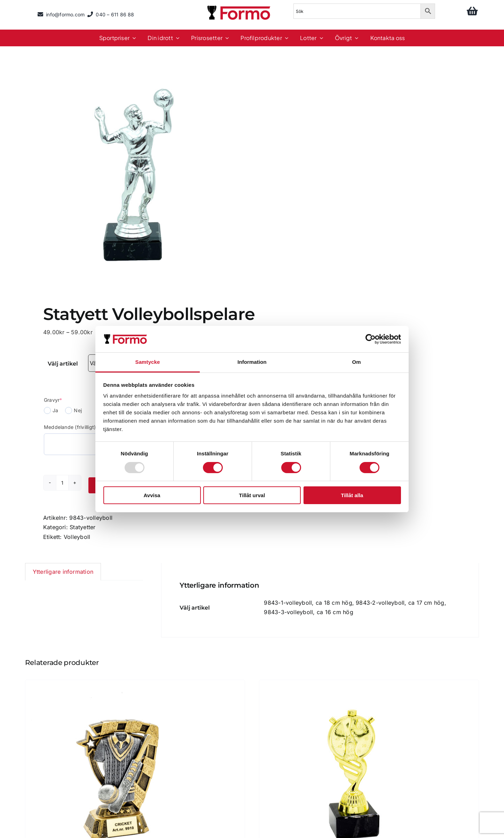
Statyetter (82, 527)
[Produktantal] (62, 483)
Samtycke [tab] (148, 362)
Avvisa (152, 495)
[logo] (239, 7)
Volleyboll (77, 537)
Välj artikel (63, 364)
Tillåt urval (252, 495)
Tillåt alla (352, 495)
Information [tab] (252, 362)
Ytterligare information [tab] (63, 572)
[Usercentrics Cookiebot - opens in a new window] (371, 339)
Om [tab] (356, 362)
